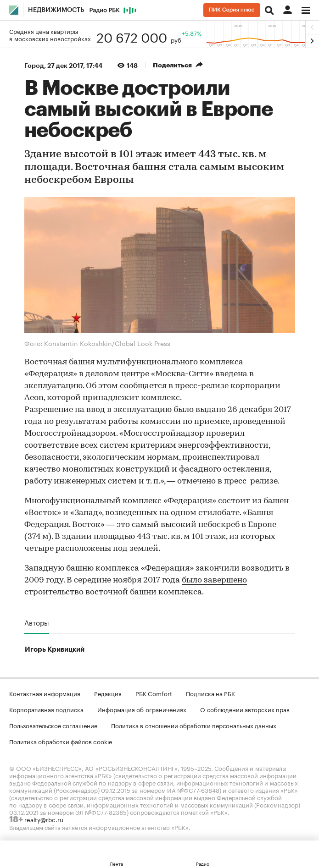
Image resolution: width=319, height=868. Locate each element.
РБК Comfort (154, 693)
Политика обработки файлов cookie (61, 741)
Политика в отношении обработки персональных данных (194, 725)
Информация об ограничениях (142, 709)
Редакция (108, 693)
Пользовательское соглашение (53, 725)
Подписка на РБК (210, 693)
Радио (203, 863)
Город (34, 66)
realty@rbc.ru (44, 819)
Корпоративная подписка (46, 709)
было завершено (214, 580)
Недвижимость (56, 10)
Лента (116, 863)
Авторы (37, 622)
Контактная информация (45, 693)
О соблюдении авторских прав (245, 709)
